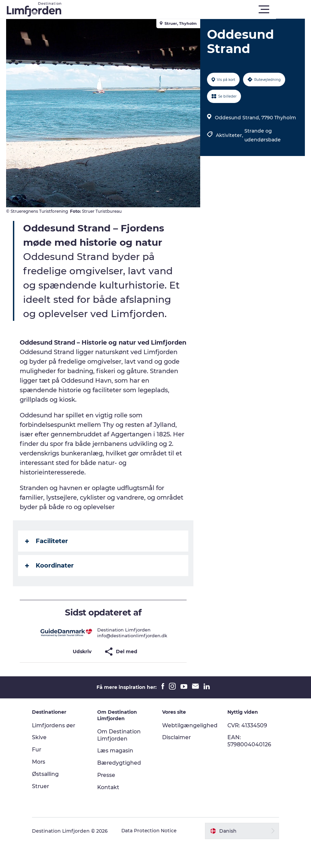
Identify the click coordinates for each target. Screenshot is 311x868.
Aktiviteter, (230, 135)
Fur (40, 773)
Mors (42, 786)
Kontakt (110, 811)
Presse (108, 799)
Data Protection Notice (153, 855)
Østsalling (49, 798)
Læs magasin (117, 774)
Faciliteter (47, 565)
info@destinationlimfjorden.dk (133, 659)
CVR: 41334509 (246, 749)
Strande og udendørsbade (263, 135)
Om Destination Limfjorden (121, 759)
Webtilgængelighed (190, 749)
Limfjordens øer (58, 749)
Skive (43, 761)
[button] (186, 10)
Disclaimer (177, 761)
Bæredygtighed (121, 787)
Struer (44, 810)
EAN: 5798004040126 (248, 765)
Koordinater (50, 589)
